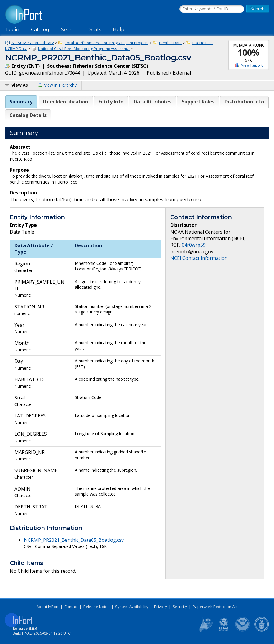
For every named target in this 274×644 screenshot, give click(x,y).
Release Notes (96, 607)
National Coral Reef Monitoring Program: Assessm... (84, 49)
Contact (71, 607)
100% (249, 52)
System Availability (132, 607)
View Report (252, 65)
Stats (95, 30)
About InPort (48, 607)
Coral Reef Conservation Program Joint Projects (107, 43)
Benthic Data (170, 43)
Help (119, 30)
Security (180, 607)
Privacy (161, 607)
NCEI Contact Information (199, 258)
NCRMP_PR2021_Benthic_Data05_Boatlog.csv (74, 540)
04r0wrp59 (194, 245)
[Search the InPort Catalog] (212, 9)
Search (69, 30)
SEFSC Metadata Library (33, 43)
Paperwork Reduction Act (215, 607)
